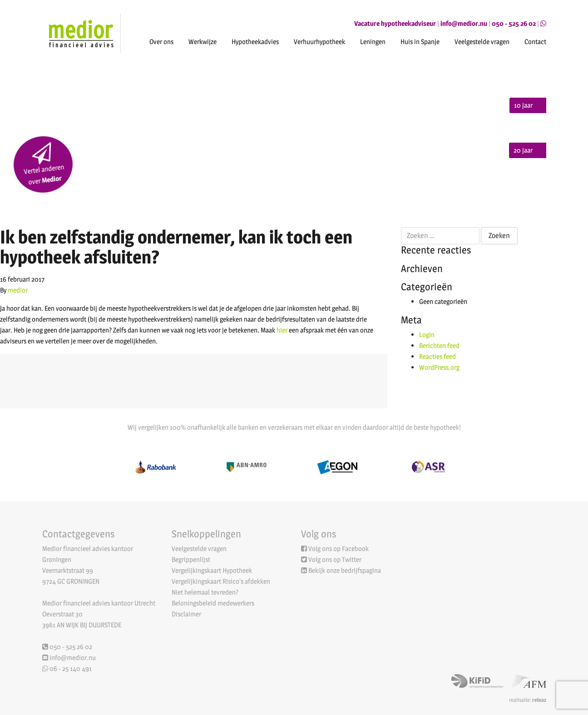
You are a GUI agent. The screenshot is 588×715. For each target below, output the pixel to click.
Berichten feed (439, 345)
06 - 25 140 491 (67, 668)
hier (282, 330)
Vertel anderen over (44, 164)
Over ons (161, 42)
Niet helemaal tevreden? (205, 592)
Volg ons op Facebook (338, 549)
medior (18, 290)
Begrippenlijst (191, 559)
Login (427, 335)
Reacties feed (437, 356)
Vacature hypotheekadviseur (395, 23)
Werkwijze (203, 42)
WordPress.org (439, 367)
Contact (535, 42)
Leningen (373, 42)
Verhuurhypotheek (319, 42)
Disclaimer (186, 614)
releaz (539, 700)
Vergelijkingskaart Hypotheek (212, 570)
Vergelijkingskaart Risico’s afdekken (221, 581)
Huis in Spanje (420, 42)
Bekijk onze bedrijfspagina (345, 570)
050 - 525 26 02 (514, 23)
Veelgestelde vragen (482, 42)
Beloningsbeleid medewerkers (213, 603)
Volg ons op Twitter (335, 559)
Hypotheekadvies (255, 42)
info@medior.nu (464, 23)
